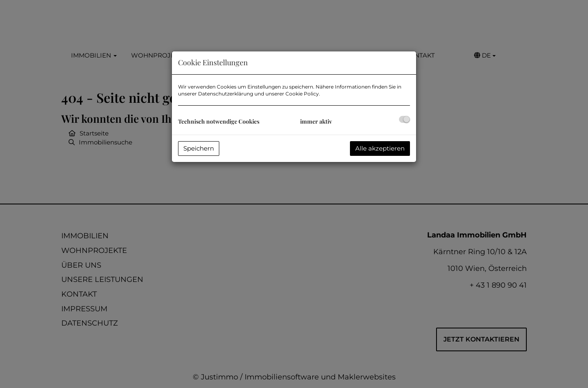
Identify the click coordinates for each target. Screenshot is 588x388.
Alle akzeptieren (380, 148)
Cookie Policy (302, 94)
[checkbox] (404, 119)
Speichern (199, 148)
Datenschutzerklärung (226, 94)
